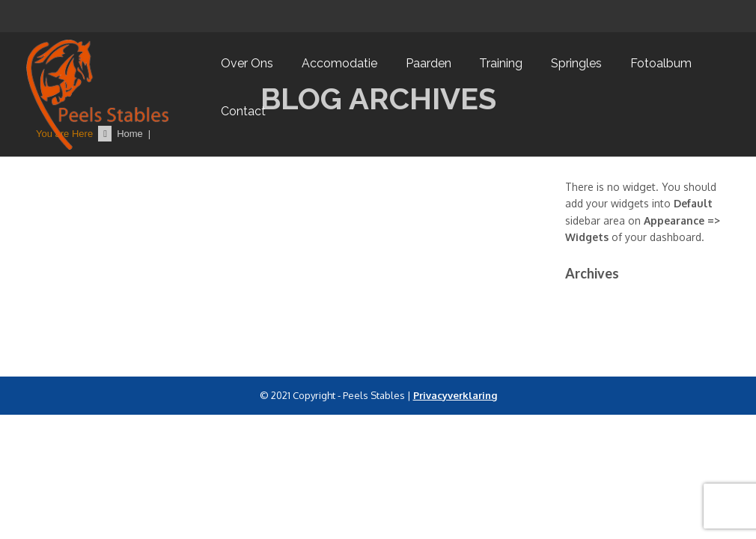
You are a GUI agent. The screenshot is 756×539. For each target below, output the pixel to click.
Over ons (247, 63)
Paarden (429, 63)
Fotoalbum (661, 63)
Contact (243, 111)
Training (501, 63)
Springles (576, 63)
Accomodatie (339, 63)
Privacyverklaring (455, 395)
